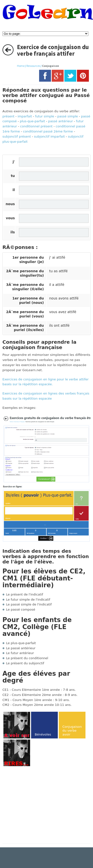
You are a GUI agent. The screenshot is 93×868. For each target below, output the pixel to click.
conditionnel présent (36, 126)
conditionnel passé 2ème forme (48, 131)
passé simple (68, 116)
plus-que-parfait (33, 121)
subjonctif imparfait (49, 136)
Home (21, 66)
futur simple (45, 116)
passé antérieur (60, 121)
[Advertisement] (43, 805)
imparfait (25, 116)
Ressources (33, 66)
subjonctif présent (17, 136)
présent (8, 116)
